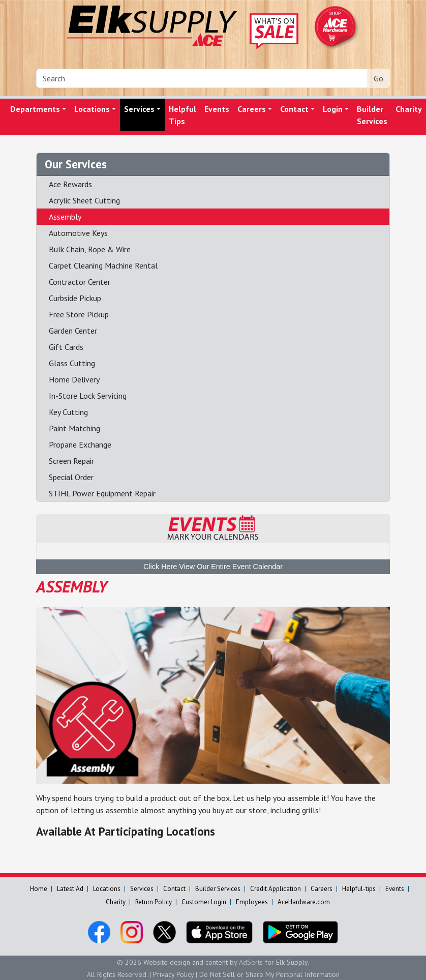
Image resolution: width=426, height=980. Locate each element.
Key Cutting (68, 412)
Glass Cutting (72, 363)
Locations (92, 109)
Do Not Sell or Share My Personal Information (269, 974)
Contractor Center (80, 282)
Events (217, 109)
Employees (252, 902)
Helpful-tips (359, 889)
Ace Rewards (70, 184)
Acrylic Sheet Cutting (84, 200)
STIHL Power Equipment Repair (102, 493)
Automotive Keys (78, 233)
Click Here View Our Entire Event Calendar (213, 567)
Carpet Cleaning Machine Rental (103, 265)
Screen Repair (71, 461)
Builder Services (372, 115)
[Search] (202, 78)
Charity (116, 902)
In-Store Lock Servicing (88, 396)
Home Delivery (74, 379)
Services (139, 109)
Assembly (65, 217)
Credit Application (276, 889)
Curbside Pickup (75, 298)
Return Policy (154, 902)
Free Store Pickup (79, 314)
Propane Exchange (80, 444)
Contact (294, 109)
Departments (35, 109)
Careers (252, 109)
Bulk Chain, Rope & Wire (90, 249)
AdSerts (251, 962)
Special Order (71, 477)
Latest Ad (70, 889)
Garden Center (73, 331)
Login (333, 109)
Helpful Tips (182, 115)
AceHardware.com (304, 902)
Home (39, 889)
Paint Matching (74, 428)
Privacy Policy (173, 974)
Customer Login (204, 902)
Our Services (76, 164)
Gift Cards (66, 347)
